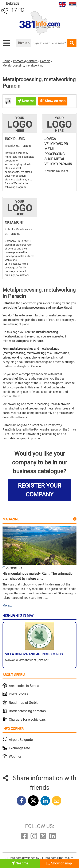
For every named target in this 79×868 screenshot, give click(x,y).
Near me (20, 863)
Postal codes (18, 694)
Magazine (11, 519)
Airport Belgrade (21, 740)
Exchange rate (19, 748)
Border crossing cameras (27, 711)
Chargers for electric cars (27, 719)
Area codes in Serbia (24, 686)
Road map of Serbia (24, 703)
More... (7, 605)
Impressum (66, 858)
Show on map (59, 863)
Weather (15, 757)
